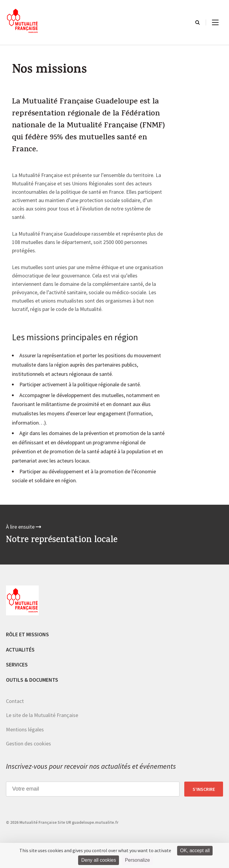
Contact (15, 701)
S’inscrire (204, 789)
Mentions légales (25, 729)
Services (17, 665)
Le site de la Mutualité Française (42, 715)
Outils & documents (32, 680)
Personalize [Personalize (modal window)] (137, 860)
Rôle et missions (27, 634)
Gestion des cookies (28, 743)
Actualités (20, 650)
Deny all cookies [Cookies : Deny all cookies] (99, 860)
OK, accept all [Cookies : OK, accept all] (195, 851)
